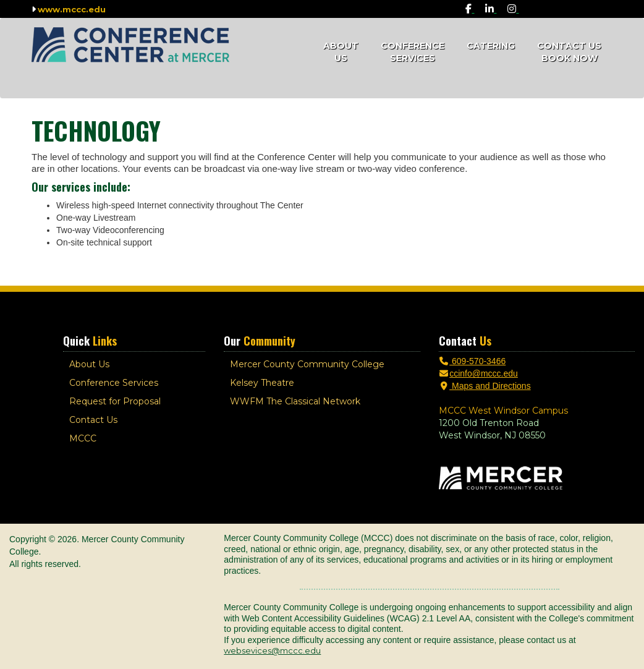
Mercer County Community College (307, 364)
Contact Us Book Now (569, 52)
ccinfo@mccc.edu (478, 373)
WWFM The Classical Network (295, 401)
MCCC (83, 438)
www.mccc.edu (72, 9)
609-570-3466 (472, 361)
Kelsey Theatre (262, 383)
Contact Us (93, 420)
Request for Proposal (115, 401)
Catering (491, 46)
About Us (341, 52)
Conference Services (413, 52)
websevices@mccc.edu (272, 650)
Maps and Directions (485, 386)
